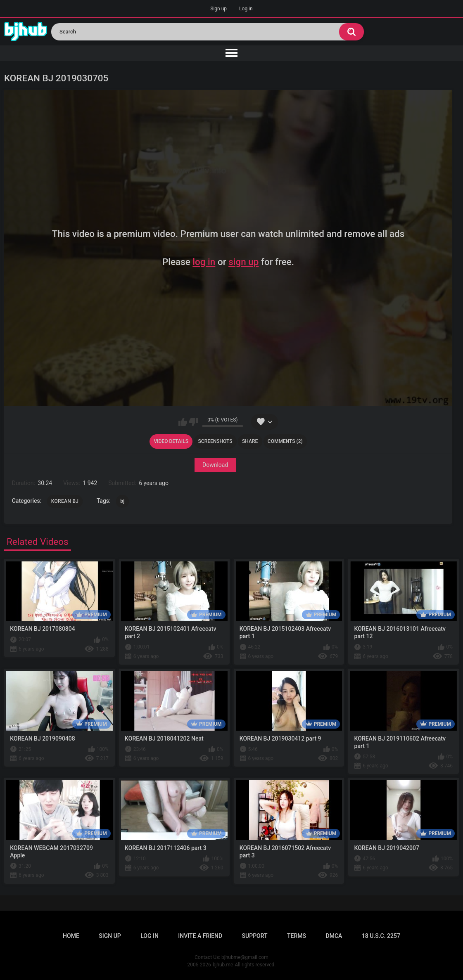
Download (215, 465)
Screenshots (215, 441)
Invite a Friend (200, 936)
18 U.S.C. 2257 (381, 936)
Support (255, 936)
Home (71, 936)
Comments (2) (285, 441)
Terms (297, 936)
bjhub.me (223, 965)
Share (250, 441)
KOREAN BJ (65, 501)
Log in (246, 9)
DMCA (334, 936)
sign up (243, 262)
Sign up (218, 9)
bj (122, 501)
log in (204, 262)
